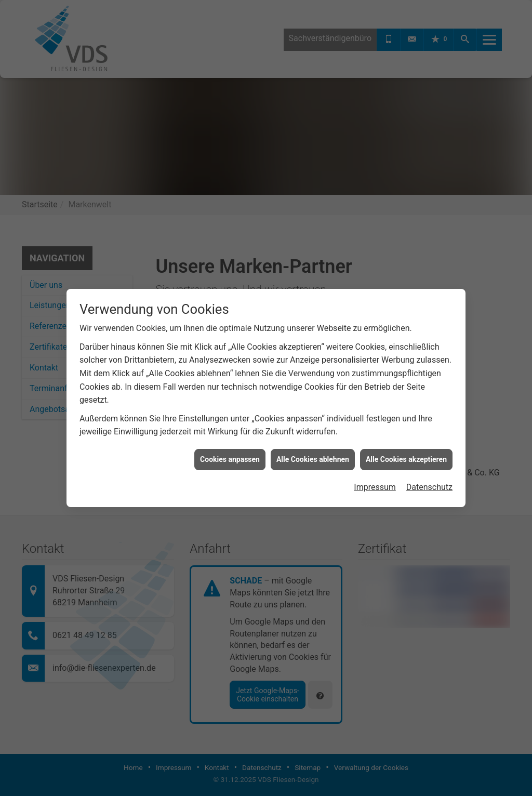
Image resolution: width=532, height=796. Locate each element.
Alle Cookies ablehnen (313, 451)
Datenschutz (429, 479)
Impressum (375, 479)
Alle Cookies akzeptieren (406, 451)
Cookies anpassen (230, 451)
